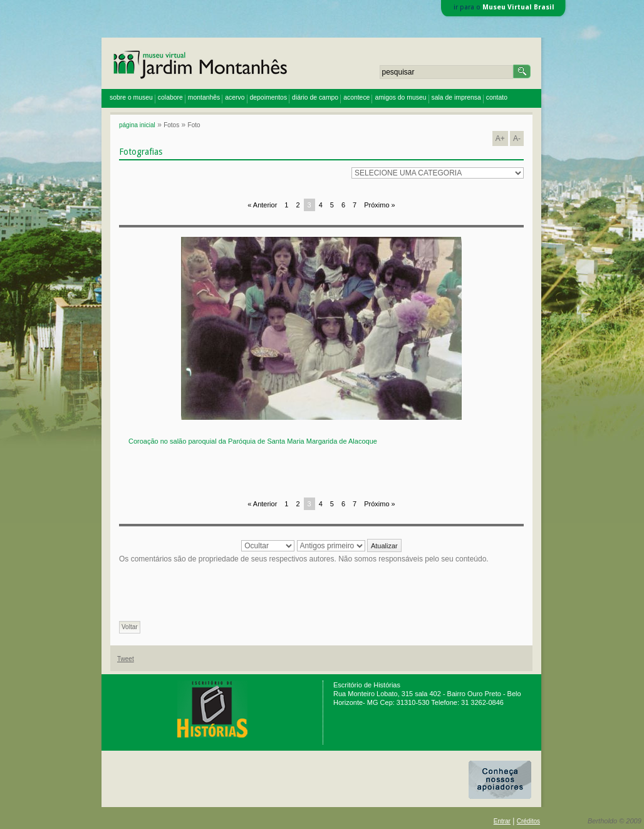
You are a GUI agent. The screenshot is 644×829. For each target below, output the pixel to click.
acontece (356, 97)
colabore (170, 97)
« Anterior (262, 205)
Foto (194, 125)
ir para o (504, 7)
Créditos (528, 821)
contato (497, 97)
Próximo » (380, 205)
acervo (235, 97)
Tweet (126, 659)
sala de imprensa (456, 97)
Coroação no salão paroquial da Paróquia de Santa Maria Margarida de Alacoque (253, 441)
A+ (500, 138)
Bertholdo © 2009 (615, 821)
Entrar (502, 821)
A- (517, 138)
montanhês (204, 97)
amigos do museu (400, 97)
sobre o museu (131, 97)
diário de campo (315, 97)
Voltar (130, 627)
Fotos (171, 125)
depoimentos (269, 97)
